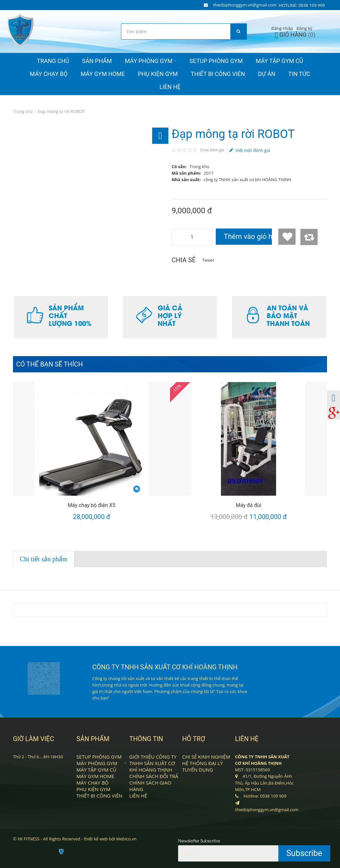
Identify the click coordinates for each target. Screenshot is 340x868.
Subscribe (304, 853)
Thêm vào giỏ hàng (248, 236)
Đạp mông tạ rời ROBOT (61, 111)
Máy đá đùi (249, 505)
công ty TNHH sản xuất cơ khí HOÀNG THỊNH (247, 180)
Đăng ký (304, 28)
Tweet (208, 260)
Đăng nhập (282, 28)
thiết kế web (96, 839)
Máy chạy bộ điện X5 (91, 505)
